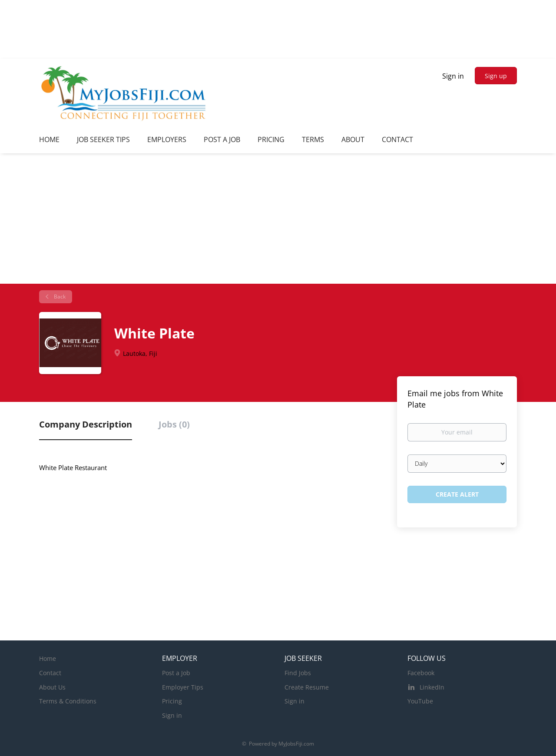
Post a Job (176, 673)
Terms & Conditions (68, 701)
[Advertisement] (278, 219)
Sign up (496, 76)
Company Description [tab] (86, 424)
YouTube (420, 701)
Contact (50, 673)
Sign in (453, 76)
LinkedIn (432, 687)
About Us (52, 687)
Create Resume (307, 687)
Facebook (421, 673)
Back (59, 297)
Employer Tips (183, 687)
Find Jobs (298, 673)
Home (48, 658)
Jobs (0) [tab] (174, 424)
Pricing (172, 701)
